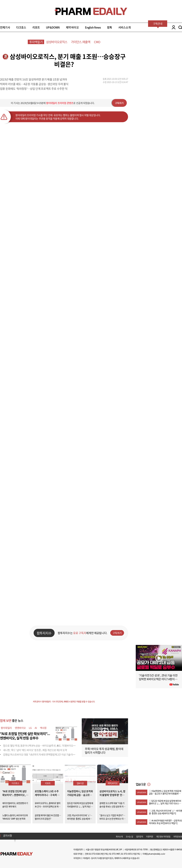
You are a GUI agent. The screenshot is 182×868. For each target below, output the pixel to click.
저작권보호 (178, 836)
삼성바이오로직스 (57, 42)
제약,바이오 (113, 783)
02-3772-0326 (94, 854)
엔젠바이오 (20, 728)
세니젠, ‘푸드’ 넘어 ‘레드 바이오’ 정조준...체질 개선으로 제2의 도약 (35, 750)
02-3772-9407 (115, 854)
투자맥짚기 (36, 42)
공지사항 (7, 835)
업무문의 (140, 836)
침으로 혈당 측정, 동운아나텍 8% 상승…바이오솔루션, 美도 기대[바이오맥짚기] (42, 745)
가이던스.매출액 (81, 42)
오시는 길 (129, 836)
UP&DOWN (53, 27)
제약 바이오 (72, 27)
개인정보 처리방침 (163, 836)
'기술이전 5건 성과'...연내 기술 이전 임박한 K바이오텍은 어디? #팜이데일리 (158, 679)
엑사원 (43, 728)
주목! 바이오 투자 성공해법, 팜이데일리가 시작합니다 (104, 751)
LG (30, 728)
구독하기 (119, 103)
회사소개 (119, 836)
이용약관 (150, 836)
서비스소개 (125, 27)
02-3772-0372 (126, 854)
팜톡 (110, 27)
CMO (97, 42)
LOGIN (173, 27)
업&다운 (80, 783)
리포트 (36, 27)
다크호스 (21, 27)
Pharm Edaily (16, 854)
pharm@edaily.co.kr (157, 854)
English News (93, 27)
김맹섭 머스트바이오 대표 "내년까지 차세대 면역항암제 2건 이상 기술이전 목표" (42, 754)
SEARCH (180, 27)
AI (36, 728)
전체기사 (5, 27)
